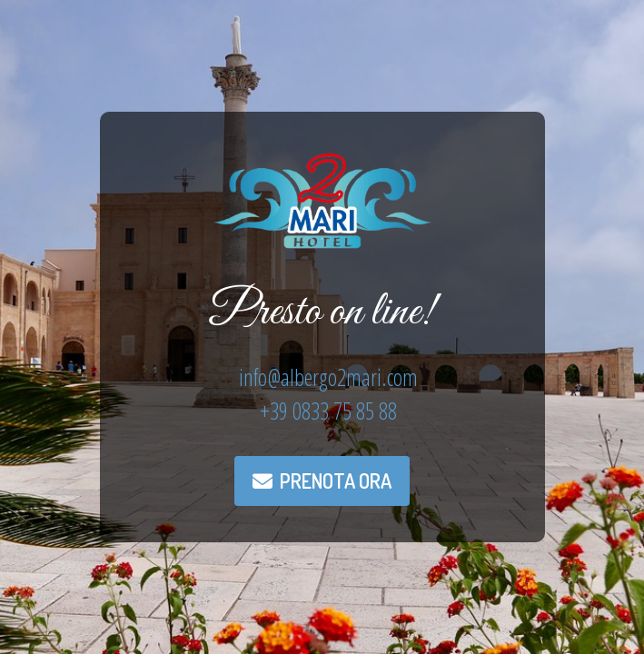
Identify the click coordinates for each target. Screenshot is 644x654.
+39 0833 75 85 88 (328, 411)
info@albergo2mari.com (328, 377)
